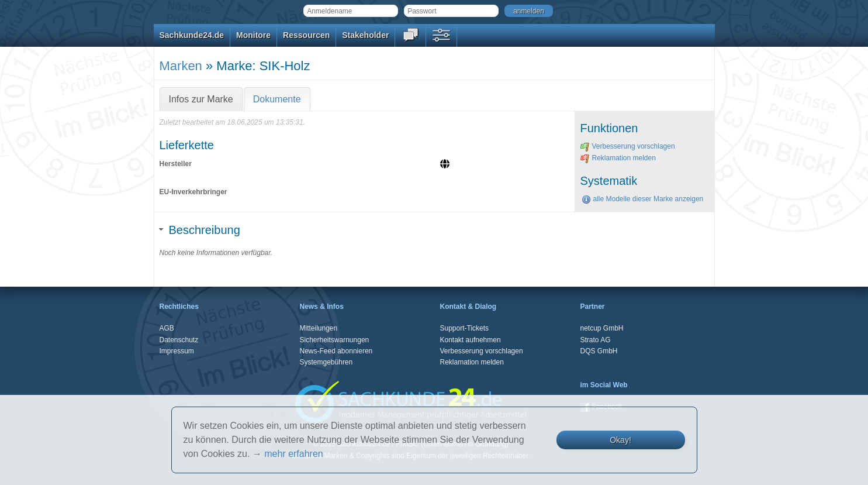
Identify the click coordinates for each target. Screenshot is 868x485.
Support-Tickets (465, 328)
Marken (181, 66)
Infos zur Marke (201, 99)
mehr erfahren (294, 454)
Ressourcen (306, 35)
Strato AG (596, 340)
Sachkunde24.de (192, 35)
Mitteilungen (319, 328)
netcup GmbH (602, 328)
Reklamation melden (618, 158)
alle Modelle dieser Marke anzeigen (643, 199)
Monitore (253, 35)
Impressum (177, 351)
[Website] (446, 165)
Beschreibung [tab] (200, 230)
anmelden (529, 11)
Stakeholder (365, 35)
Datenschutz (179, 340)
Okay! (620, 440)
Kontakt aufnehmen (471, 340)
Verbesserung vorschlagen (628, 146)
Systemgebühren (326, 362)
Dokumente (277, 99)
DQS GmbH (599, 351)
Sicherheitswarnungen (335, 340)
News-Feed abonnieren (336, 351)
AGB (167, 328)
